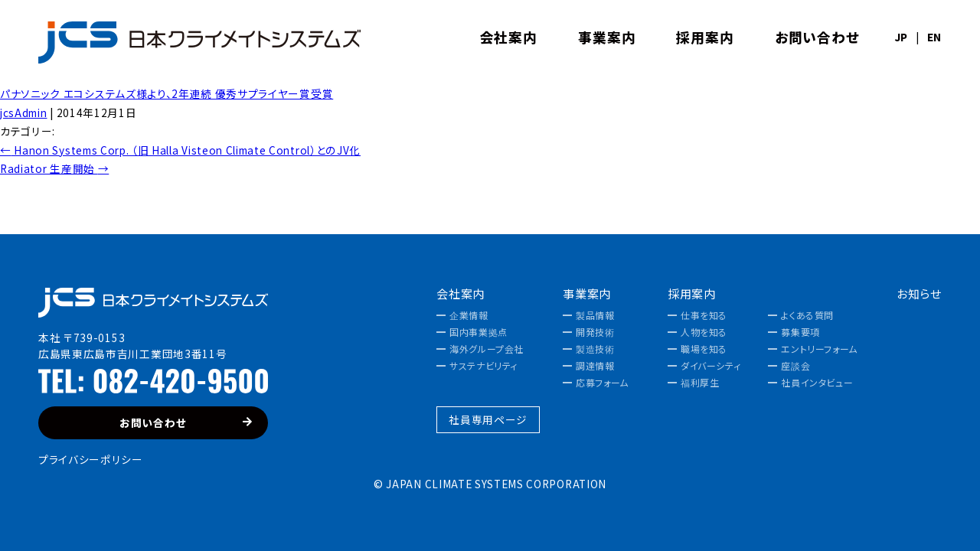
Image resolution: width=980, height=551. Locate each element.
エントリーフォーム (819, 349)
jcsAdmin (23, 112)
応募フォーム (602, 383)
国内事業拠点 (479, 332)
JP (902, 37)
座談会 (795, 366)
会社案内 (461, 293)
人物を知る (704, 332)
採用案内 (692, 293)
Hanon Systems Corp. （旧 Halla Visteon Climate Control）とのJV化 (180, 150)
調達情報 (595, 366)
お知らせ (919, 293)
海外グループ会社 (487, 349)
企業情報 (469, 315)
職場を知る (704, 349)
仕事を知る (704, 315)
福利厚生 (700, 383)
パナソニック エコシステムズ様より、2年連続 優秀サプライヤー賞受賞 (167, 93)
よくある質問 (807, 315)
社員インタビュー (817, 383)
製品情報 (595, 315)
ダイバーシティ (710, 366)
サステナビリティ (483, 366)
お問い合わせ (186, 422)
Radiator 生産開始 (54, 168)
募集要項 (800, 332)
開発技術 (595, 332)
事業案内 (587, 293)
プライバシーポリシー (91, 459)
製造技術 (595, 349)
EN (934, 37)
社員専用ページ (488, 419)
